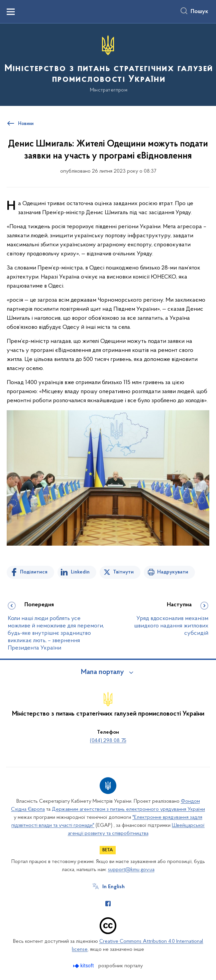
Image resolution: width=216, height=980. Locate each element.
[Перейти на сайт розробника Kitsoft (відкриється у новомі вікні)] (84, 966)
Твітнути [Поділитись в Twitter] (123, 572)
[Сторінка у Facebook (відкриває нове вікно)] (108, 904)
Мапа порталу (102, 672)
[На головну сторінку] (108, 64)
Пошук (199, 12)
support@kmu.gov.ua (131, 870)
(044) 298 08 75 (108, 741)
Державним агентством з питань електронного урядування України (128, 809)
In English (114, 887)
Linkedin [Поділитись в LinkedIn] (80, 572)
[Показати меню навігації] (11, 12)
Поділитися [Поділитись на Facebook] (34, 572)
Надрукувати (173, 572)
